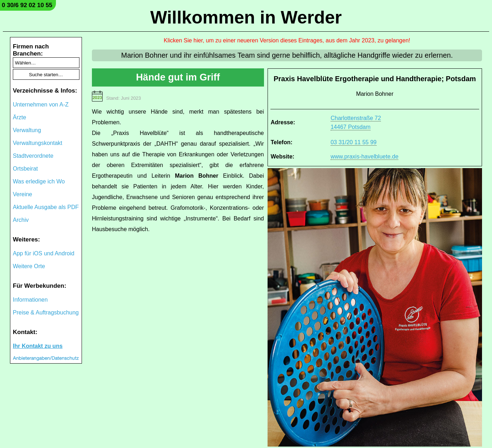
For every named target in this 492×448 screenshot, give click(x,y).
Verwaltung (27, 130)
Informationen (30, 300)
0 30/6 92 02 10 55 (27, 5)
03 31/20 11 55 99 (354, 142)
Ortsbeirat (25, 169)
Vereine (22, 194)
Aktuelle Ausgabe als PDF (46, 207)
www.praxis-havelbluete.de (364, 157)
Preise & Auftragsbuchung (46, 312)
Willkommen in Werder (246, 17)
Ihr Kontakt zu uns (38, 346)
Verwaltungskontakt (38, 143)
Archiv (21, 220)
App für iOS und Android (44, 253)
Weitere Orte (29, 266)
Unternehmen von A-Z (41, 105)
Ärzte (19, 117)
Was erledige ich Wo (39, 181)
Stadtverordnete (33, 156)
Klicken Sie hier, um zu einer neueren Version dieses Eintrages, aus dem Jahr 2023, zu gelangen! (287, 40)
